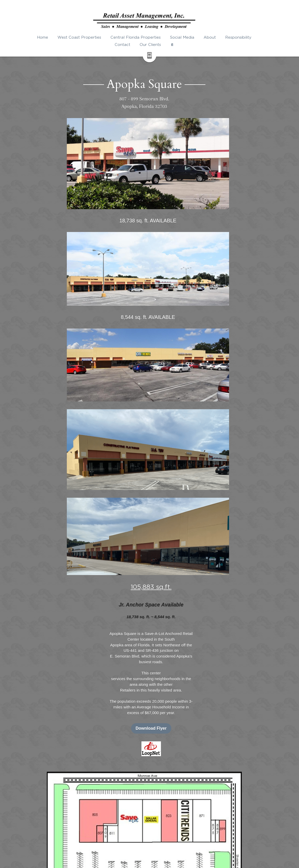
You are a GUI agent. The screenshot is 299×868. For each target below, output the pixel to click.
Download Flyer (233, 264)
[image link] (233, 284)
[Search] (177, 45)
